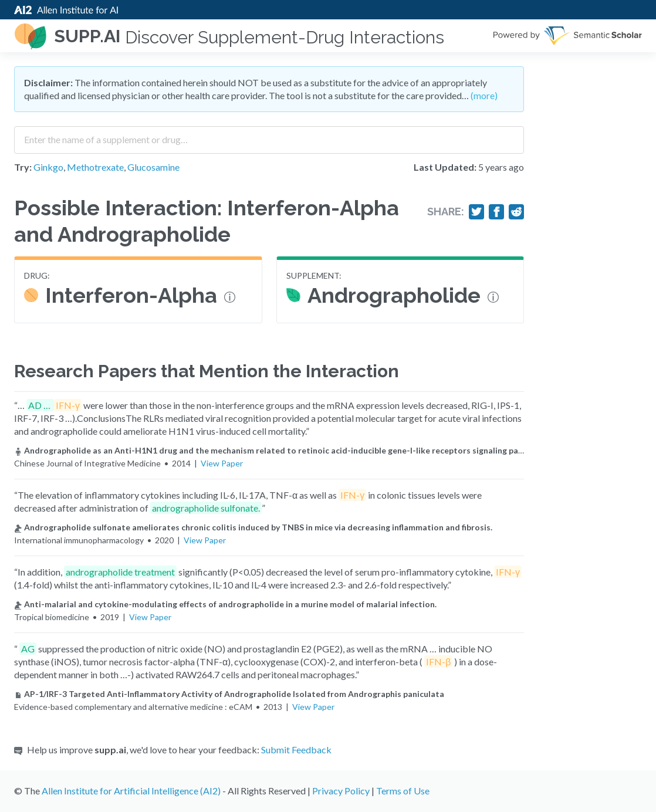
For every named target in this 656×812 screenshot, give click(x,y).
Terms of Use (403, 791)
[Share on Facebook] (496, 212)
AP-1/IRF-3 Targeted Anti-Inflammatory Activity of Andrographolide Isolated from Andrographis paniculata (229, 694)
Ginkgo (48, 167)
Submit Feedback (296, 750)
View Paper (222, 463)
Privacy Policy (341, 791)
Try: (23, 167)
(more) (484, 95)
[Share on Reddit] (516, 212)
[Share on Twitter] (476, 212)
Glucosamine (153, 167)
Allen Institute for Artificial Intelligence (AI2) (131, 791)
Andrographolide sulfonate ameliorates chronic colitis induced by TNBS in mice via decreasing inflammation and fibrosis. (253, 527)
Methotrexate (95, 167)
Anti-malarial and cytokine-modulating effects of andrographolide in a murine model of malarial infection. (225, 604)
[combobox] (269, 136)
